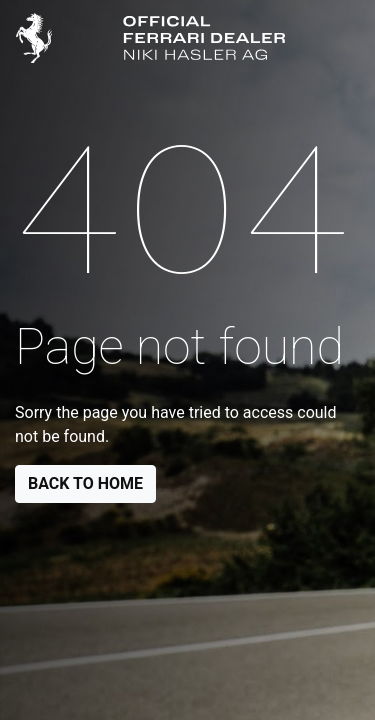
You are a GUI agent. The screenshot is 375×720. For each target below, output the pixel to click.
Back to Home (85, 483)
